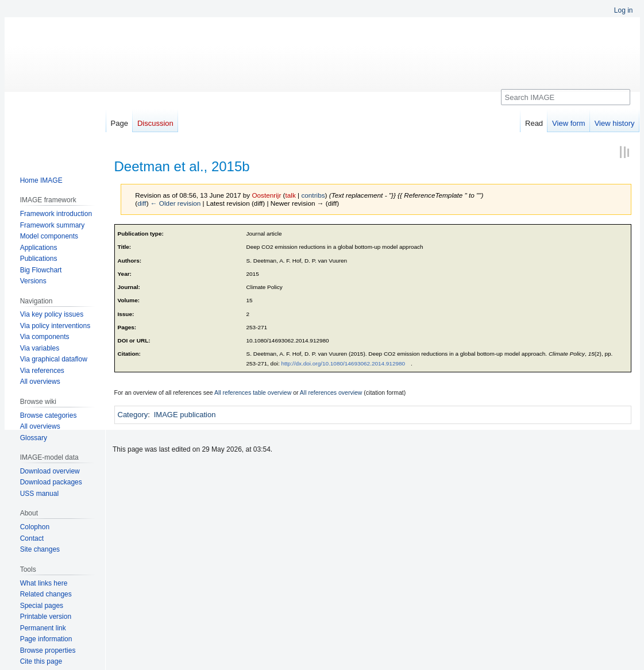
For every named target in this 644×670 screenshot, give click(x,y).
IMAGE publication (185, 415)
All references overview (331, 392)
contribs (313, 195)
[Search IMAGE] (565, 97)
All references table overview (253, 392)
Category (133, 415)
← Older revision (176, 203)
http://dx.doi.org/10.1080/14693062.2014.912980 (343, 363)
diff (142, 203)
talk (291, 195)
